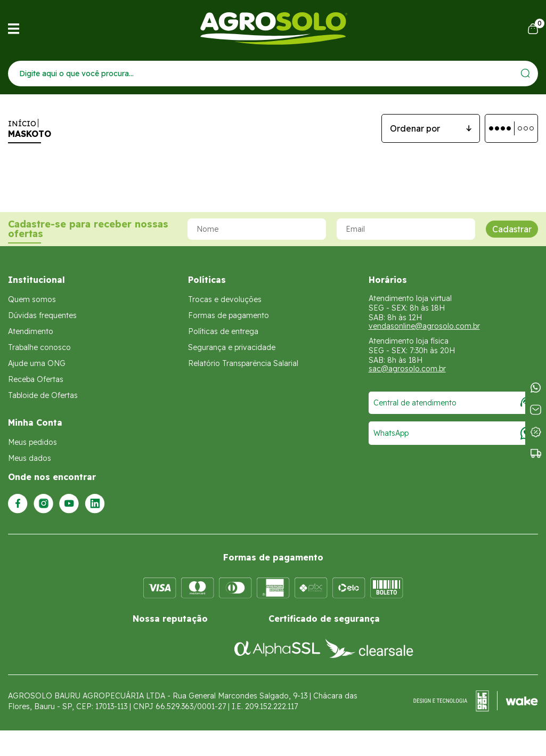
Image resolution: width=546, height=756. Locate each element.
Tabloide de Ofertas (43, 395)
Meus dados (30, 458)
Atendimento (31, 331)
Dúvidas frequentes (42, 315)
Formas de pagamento (229, 315)
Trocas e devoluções (225, 299)
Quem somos (32, 299)
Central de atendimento (453, 403)
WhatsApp (453, 433)
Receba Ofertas (36, 379)
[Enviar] (525, 73)
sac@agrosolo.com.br (407, 369)
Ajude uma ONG (37, 363)
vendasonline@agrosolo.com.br (424, 326)
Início (22, 124)
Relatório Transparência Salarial (243, 363)
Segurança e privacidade (232, 347)
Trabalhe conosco (39, 347)
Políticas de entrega (223, 331)
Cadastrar (512, 229)
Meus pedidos (32, 442)
